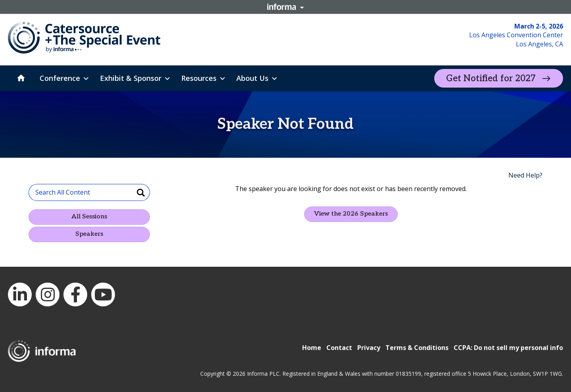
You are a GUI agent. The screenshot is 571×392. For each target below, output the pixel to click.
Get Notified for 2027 (491, 78)
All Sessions (89, 217)
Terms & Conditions (417, 348)
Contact (339, 348)
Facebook (75, 294)
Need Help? (525, 175)
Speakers (89, 234)
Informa (285, 7)
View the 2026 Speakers (351, 214)
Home (312, 348)
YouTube (103, 294)
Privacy (369, 348)
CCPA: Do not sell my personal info (508, 348)
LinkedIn (20, 294)
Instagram (48, 294)
